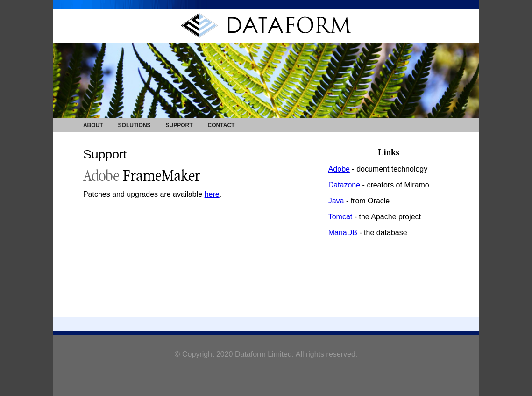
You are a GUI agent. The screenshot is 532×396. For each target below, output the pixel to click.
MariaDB (343, 233)
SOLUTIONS (135, 125)
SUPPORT (179, 125)
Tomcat (340, 217)
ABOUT (93, 125)
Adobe (339, 169)
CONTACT (221, 125)
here (212, 194)
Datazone (344, 185)
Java (336, 201)
